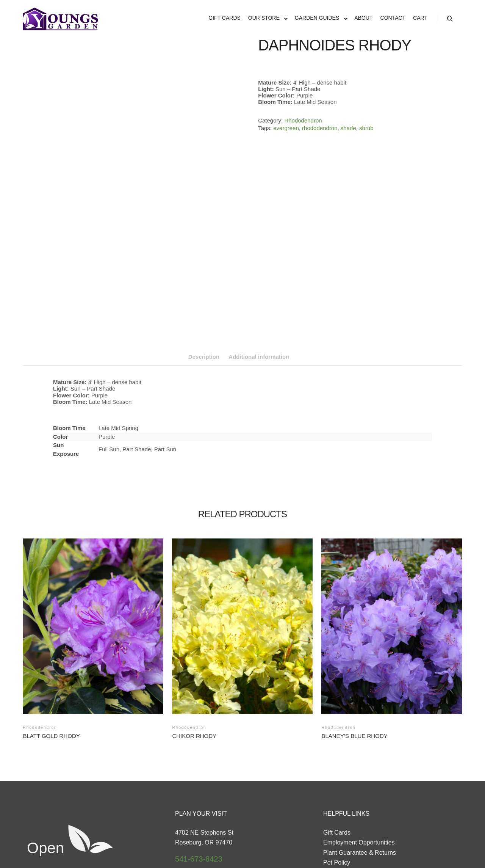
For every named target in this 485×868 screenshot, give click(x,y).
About (331, 790)
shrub (366, 128)
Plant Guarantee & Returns (360, 760)
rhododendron (320, 128)
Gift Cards (337, 740)
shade (348, 128)
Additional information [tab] (259, 264)
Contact (334, 780)
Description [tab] (204, 264)
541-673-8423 (199, 766)
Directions (190, 783)
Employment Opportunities (359, 750)
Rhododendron (303, 120)
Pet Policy (337, 770)
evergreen (286, 128)
